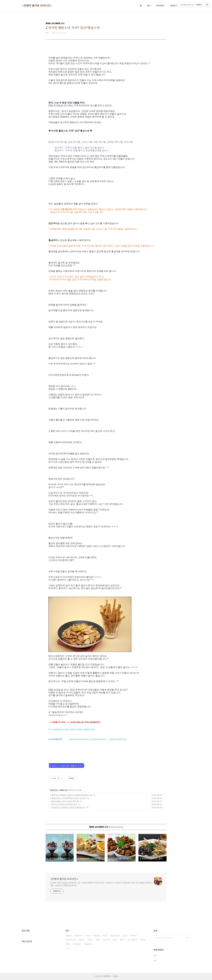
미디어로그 (160, 6)
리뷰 (89, 936)
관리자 (115, 976)
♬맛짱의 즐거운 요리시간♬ (37, 6)
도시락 (107, 940)
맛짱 (143, 940)
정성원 (97, 936)
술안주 (82, 940)
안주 (106, 936)
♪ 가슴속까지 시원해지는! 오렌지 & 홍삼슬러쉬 (68, 807)
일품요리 (89, 944)
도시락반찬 (133, 940)
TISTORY (107, 976)
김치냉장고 (116, 936)
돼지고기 (79, 936)
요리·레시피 (71, 940)
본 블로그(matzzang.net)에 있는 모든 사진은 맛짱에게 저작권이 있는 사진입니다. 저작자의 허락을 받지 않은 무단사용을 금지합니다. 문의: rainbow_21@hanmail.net (102, 884)
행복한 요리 (54, 790)
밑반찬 (69, 936)
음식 (68, 944)
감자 (126, 936)
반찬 (91, 940)
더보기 (68, 949)
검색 (188, 938)
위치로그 (174, 6)
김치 (115, 940)
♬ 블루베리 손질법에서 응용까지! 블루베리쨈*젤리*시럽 (71, 795)
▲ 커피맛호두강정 (55, 739)
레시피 (134, 936)
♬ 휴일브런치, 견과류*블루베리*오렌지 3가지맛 (68, 798)
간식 (123, 940)
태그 (149, 6)
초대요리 (78, 944)
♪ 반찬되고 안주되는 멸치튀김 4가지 (64, 804)
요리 (98, 940)
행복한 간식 (64, 790)
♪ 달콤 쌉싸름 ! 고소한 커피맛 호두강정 (65, 801)
